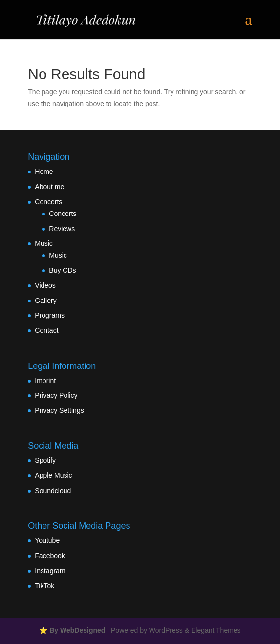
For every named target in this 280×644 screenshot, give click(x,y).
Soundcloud (53, 491)
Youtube (47, 540)
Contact (46, 330)
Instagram (50, 571)
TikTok (44, 586)
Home (44, 172)
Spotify (45, 460)
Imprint (45, 381)
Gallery (45, 301)
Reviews (62, 229)
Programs (50, 315)
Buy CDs (62, 270)
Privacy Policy (56, 395)
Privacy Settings (59, 410)
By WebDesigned (77, 630)
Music (44, 243)
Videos (45, 285)
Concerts (48, 202)
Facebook (50, 556)
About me (49, 187)
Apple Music (53, 475)
